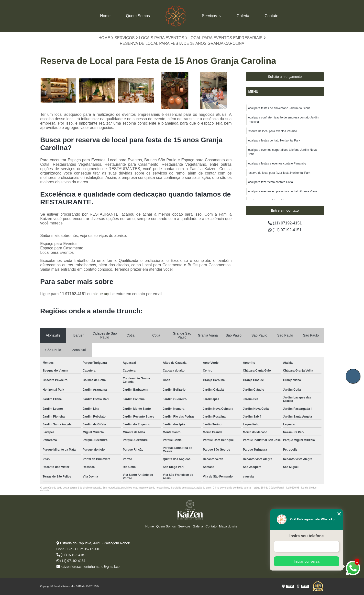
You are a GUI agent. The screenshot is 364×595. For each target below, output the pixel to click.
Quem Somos (138, 16)
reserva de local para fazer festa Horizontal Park (279, 173)
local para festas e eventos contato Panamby (277, 163)
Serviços (210, 16)
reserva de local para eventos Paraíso (272, 131)
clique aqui (102, 294)
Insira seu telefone (307, 536)
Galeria (243, 16)
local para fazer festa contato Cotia (270, 182)
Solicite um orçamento (285, 77)
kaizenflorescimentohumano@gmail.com (89, 567)
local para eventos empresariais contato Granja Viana (282, 191)
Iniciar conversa (306, 561)
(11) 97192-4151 (285, 223)
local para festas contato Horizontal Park (274, 140)
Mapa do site (228, 526)
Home (105, 16)
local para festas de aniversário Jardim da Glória (279, 108)
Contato (271, 16)
